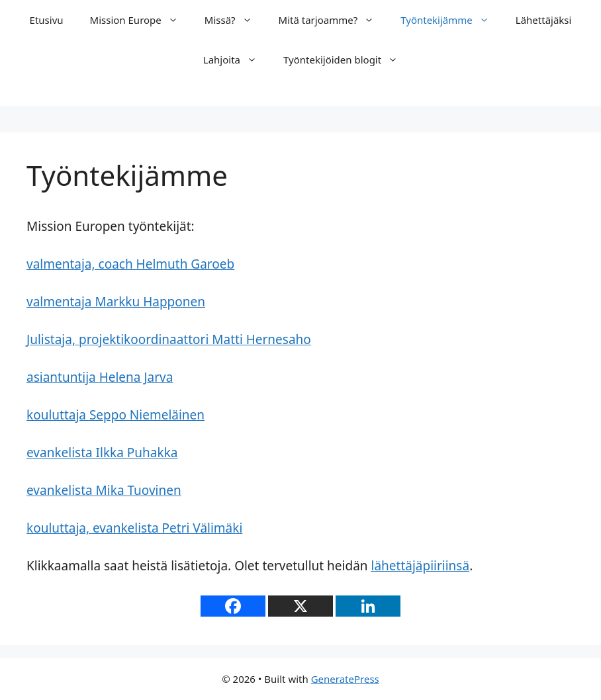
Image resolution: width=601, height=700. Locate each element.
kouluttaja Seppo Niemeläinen (116, 415)
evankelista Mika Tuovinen (104, 490)
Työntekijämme (451, 20)
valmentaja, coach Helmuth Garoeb (130, 264)
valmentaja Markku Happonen (116, 302)
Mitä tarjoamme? (333, 20)
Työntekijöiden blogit (347, 60)
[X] (300, 606)
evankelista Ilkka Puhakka (102, 453)
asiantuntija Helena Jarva (100, 377)
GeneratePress (345, 679)
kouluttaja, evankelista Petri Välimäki (134, 528)
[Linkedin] (368, 606)
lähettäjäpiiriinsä (421, 566)
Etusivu (47, 20)
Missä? (235, 20)
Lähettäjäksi (544, 20)
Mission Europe (141, 20)
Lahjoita (237, 60)
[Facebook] (233, 606)
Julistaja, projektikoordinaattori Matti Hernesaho (169, 339)
